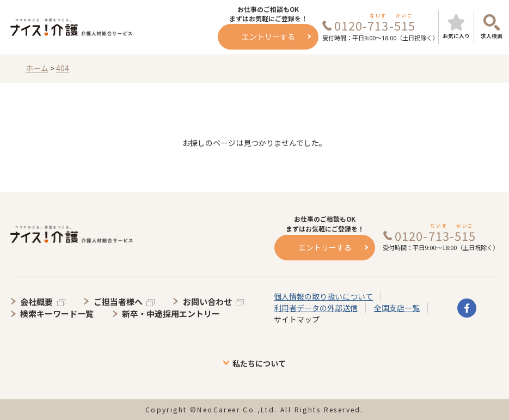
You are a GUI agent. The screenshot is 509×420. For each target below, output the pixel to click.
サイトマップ (297, 319)
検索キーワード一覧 (57, 314)
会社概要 (36, 302)
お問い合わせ (207, 302)
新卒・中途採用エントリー (171, 314)
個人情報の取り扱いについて (323, 296)
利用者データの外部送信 (316, 308)
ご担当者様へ (118, 302)
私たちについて (259, 363)
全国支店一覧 (397, 308)
